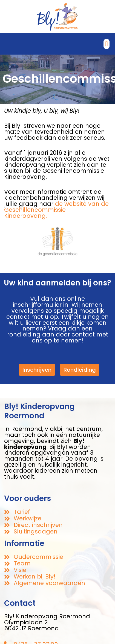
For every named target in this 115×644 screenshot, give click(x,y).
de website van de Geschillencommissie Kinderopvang (56, 210)
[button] (107, 44)
